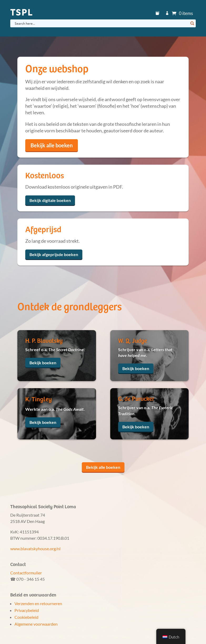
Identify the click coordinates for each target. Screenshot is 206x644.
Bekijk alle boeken (52, 145)
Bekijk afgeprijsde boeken (54, 254)
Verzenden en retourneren (38, 603)
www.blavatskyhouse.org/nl (35, 549)
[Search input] (101, 23)
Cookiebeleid (26, 617)
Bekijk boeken (43, 363)
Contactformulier (26, 573)
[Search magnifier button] (192, 23)
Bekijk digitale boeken (50, 200)
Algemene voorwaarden (36, 624)
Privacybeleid (27, 610)
